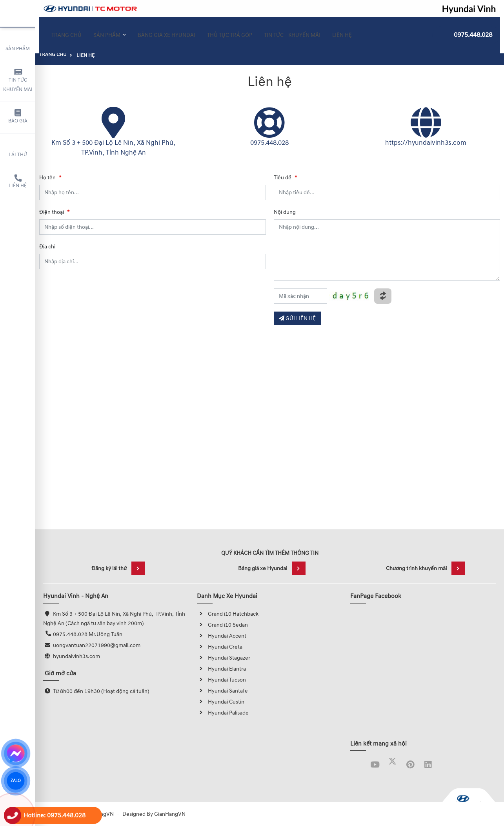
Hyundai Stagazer (224, 658)
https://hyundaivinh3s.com (426, 143)
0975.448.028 (466, 30)
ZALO (15, 781)
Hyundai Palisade (223, 713)
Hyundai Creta (220, 647)
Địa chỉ (47, 247)
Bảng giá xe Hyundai (272, 568)
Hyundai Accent (222, 636)
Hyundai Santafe (222, 691)
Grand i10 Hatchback (228, 614)
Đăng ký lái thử (118, 568)
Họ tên (50, 178)
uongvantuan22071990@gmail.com (97, 645)
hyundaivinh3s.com (76, 656)
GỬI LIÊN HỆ (297, 318)
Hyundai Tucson (221, 680)
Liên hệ (18, 182)
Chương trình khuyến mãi (426, 568)
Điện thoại (54, 212)
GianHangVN (170, 814)
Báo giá (18, 117)
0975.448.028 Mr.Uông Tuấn (88, 634)
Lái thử (18, 149)
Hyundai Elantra (221, 669)
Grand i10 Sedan (222, 625)
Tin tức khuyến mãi (18, 80)
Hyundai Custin (221, 702)
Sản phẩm (18, 43)
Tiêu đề (285, 178)
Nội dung (285, 212)
